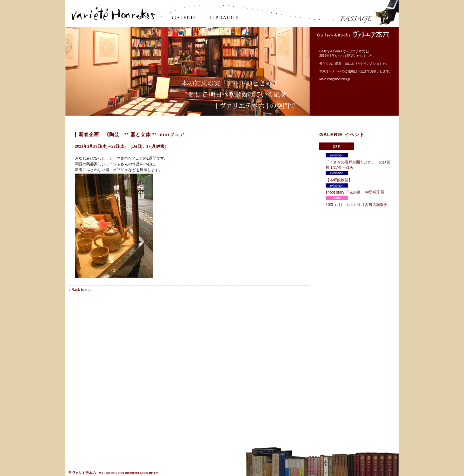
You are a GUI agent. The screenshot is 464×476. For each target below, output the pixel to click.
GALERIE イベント (342, 134)
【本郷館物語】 (341, 180)
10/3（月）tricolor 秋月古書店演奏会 (357, 205)
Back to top (81, 290)
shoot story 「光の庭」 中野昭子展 (355, 192)
